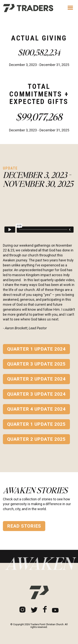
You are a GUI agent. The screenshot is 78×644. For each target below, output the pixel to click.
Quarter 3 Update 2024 (36, 394)
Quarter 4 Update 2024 (36, 409)
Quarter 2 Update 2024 (36, 379)
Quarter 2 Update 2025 (36, 439)
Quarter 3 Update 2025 (36, 364)
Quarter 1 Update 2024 (36, 349)
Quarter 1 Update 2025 (36, 424)
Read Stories (24, 526)
